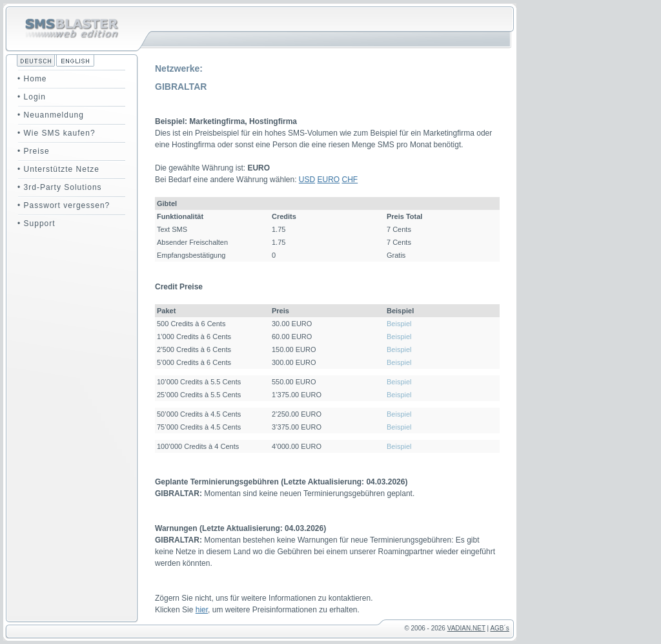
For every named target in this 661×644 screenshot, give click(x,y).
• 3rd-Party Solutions (60, 187)
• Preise (34, 151)
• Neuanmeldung (51, 115)
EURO (329, 180)
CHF (350, 180)
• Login (32, 97)
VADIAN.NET (466, 628)
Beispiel (399, 324)
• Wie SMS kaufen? (56, 133)
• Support (36, 223)
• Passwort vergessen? (64, 205)
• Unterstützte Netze (58, 169)
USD (307, 180)
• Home (32, 79)
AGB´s (499, 628)
